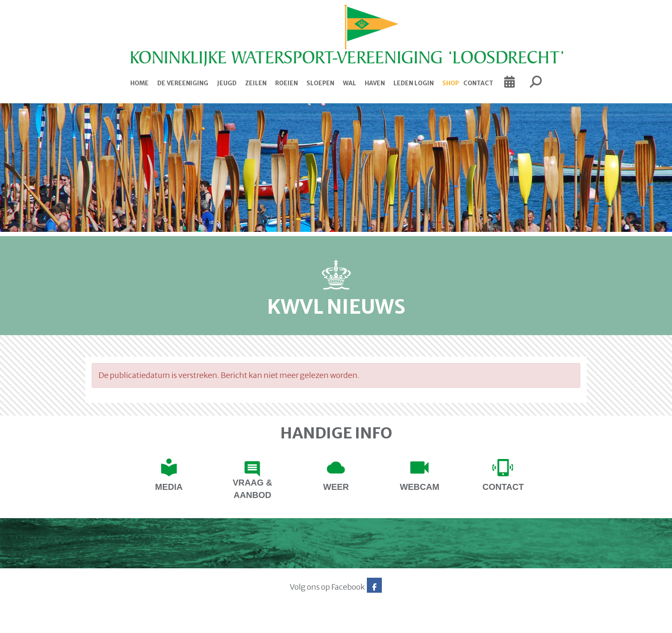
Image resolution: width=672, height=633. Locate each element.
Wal (349, 83)
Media (169, 487)
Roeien (286, 83)
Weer (336, 487)
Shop (451, 83)
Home (139, 83)
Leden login (414, 83)
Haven (375, 83)
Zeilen (256, 83)
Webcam (420, 487)
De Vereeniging (183, 83)
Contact (478, 83)
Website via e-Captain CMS (112, 624)
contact (503, 487)
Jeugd (227, 83)
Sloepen (320, 83)
